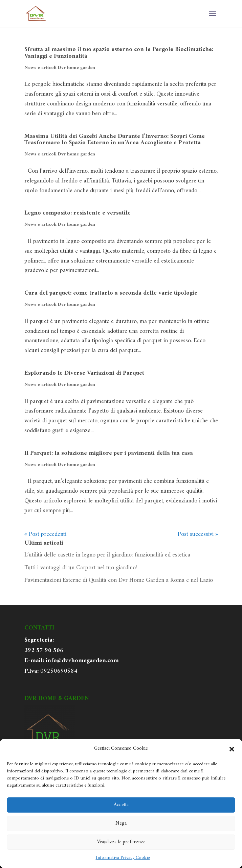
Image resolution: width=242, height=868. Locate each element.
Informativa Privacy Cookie (123, 858)
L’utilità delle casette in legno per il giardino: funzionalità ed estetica (107, 555)
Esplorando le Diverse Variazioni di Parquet (84, 373)
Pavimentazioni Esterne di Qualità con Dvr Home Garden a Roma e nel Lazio (119, 580)
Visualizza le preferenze (121, 842)
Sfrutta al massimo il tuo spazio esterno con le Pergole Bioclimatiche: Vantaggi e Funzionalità (119, 53)
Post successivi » (198, 534)
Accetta (121, 805)
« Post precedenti (45, 534)
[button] (232, 749)
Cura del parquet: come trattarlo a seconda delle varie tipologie (111, 293)
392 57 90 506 (44, 651)
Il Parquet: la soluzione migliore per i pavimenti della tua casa (109, 453)
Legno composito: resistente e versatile (78, 213)
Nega (121, 824)
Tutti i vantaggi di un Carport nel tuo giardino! (81, 568)
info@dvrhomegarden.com (82, 661)
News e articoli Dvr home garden (60, 68)
